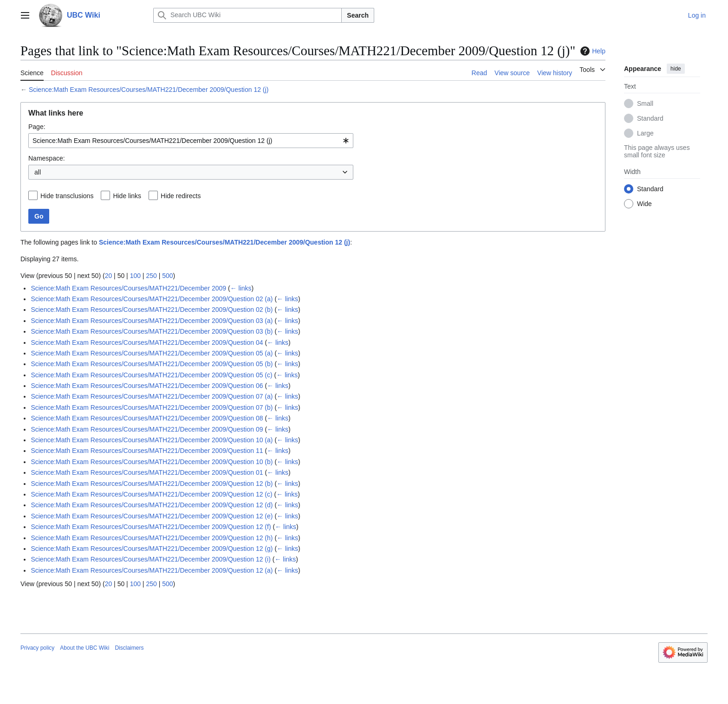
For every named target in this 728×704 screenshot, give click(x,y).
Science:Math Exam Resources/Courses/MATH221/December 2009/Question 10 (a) (152, 440)
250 (151, 276)
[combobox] (191, 141)
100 (135, 276)
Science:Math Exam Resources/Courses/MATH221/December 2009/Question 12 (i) (150, 559)
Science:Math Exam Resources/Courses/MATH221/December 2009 (128, 288)
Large (645, 133)
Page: (37, 127)
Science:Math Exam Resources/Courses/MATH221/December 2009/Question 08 (147, 418)
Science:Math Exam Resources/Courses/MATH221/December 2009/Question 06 (147, 386)
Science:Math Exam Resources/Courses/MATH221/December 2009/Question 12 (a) (152, 570)
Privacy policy (37, 648)
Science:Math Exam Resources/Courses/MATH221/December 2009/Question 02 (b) (152, 310)
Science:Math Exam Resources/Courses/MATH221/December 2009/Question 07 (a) (152, 396)
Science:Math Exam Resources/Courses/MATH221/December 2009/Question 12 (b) (152, 484)
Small (645, 103)
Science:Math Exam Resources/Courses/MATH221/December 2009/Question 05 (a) (152, 353)
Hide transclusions (67, 196)
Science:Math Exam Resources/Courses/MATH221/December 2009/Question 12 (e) (152, 516)
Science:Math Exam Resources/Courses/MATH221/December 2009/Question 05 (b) (152, 364)
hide (676, 69)
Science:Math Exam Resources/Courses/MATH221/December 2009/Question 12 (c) (151, 494)
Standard (650, 118)
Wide (644, 204)
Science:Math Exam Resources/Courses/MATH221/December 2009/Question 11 (147, 451)
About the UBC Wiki (84, 648)
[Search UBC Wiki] (247, 15)
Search (358, 15)
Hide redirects (181, 196)
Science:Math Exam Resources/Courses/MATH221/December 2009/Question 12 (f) (151, 527)
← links (241, 288)
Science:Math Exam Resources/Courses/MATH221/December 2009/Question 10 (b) (152, 462)
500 (167, 276)
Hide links (127, 196)
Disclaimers (129, 648)
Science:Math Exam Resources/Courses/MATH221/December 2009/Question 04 (147, 342)
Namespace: (47, 158)
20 (109, 276)
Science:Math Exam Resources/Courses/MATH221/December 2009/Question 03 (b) (152, 331)
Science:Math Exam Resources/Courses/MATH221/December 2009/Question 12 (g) (152, 549)
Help (592, 51)
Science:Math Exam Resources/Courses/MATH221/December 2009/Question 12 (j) (149, 90)
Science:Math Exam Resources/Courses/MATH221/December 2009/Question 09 (147, 429)
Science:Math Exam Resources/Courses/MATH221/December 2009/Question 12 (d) (152, 505)
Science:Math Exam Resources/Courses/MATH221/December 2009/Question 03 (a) (152, 321)
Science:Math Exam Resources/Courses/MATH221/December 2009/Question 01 (147, 472)
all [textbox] (38, 172)
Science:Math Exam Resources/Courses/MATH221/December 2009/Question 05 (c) (151, 375)
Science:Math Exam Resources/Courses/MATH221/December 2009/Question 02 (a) (152, 299)
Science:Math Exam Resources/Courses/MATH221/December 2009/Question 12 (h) (152, 538)
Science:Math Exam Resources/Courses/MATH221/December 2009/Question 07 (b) (152, 407)
